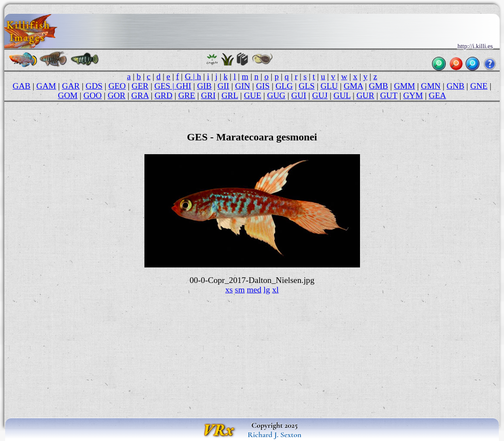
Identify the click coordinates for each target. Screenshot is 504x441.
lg (267, 290)
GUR (365, 95)
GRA (140, 95)
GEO (117, 86)
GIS (263, 86)
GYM (413, 95)
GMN (431, 86)
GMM (405, 86)
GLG (284, 86)
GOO (93, 95)
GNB (455, 86)
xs (229, 290)
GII (223, 86)
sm (240, 290)
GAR (71, 86)
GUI (299, 95)
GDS (94, 86)
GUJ (320, 95)
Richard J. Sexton (274, 435)
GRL (230, 95)
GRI (208, 95)
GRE (186, 95)
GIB (204, 86)
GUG (276, 95)
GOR (117, 95)
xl (275, 290)
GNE (479, 86)
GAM (46, 86)
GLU (329, 86)
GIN (243, 86)
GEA (438, 95)
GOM (68, 95)
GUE (253, 95)
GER (140, 86)
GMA (353, 86)
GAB (21, 86)
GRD (164, 95)
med (254, 290)
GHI (184, 86)
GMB (379, 86)
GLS (307, 86)
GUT (389, 95)
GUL (342, 95)
